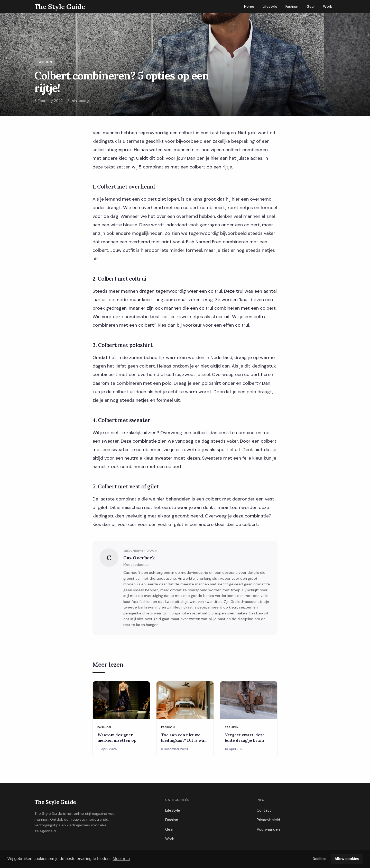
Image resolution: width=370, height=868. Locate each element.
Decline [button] (319, 859)
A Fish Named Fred (202, 242)
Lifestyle (270, 6)
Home (249, 6)
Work (327, 6)
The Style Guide (55, 802)
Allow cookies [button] (347, 859)
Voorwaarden (268, 829)
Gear (311, 6)
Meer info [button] (121, 859)
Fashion (292, 6)
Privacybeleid (268, 820)
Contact (264, 810)
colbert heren (259, 374)
